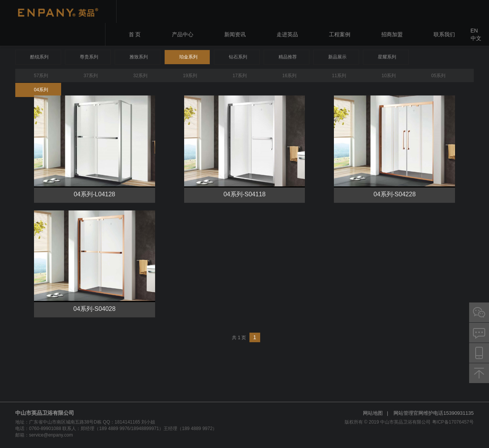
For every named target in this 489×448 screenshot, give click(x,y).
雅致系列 (139, 57)
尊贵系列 (89, 57)
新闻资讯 (235, 34)
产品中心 (183, 34)
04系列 (41, 90)
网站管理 (403, 413)
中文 (476, 38)
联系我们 (444, 34)
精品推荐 (288, 57)
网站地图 (373, 413)
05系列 (438, 76)
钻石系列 (238, 57)
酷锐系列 (39, 57)
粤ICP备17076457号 (453, 422)
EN (474, 31)
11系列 (339, 76)
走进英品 (287, 34)
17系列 (240, 76)
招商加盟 (392, 34)
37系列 (91, 76)
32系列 (140, 76)
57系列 (41, 76)
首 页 (135, 34)
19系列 (190, 76)
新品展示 (337, 57)
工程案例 (340, 34)
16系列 (289, 76)
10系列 (389, 76)
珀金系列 (188, 57)
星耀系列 (387, 57)
